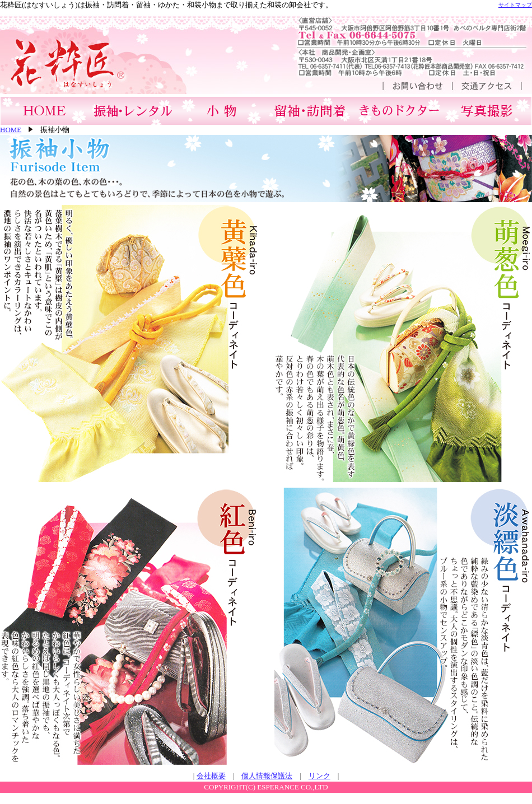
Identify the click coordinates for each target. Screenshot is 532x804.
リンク (319, 776)
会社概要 (211, 776)
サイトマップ (515, 5)
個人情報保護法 (267, 776)
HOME (11, 130)
